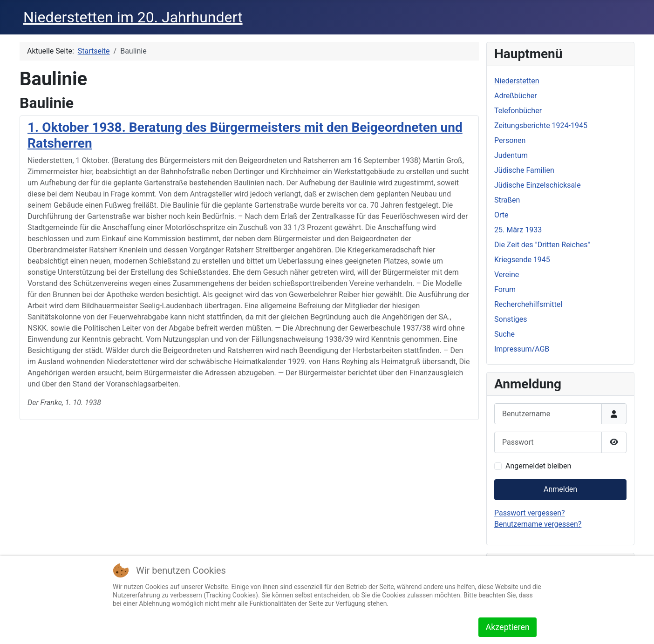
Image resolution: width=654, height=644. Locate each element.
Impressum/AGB (522, 349)
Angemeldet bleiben (538, 466)
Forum (505, 289)
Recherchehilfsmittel (528, 304)
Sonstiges (511, 319)
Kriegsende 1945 (522, 260)
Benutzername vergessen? (538, 524)
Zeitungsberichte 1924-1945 (541, 125)
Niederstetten (517, 81)
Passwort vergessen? (530, 513)
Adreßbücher (516, 96)
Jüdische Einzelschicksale (538, 185)
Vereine (507, 275)
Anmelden (560, 489)
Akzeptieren (508, 627)
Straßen (507, 200)
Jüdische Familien (524, 170)
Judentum (511, 155)
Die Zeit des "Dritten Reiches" (542, 245)
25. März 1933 (518, 230)
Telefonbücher (518, 111)
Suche (504, 334)
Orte (501, 215)
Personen (510, 140)
